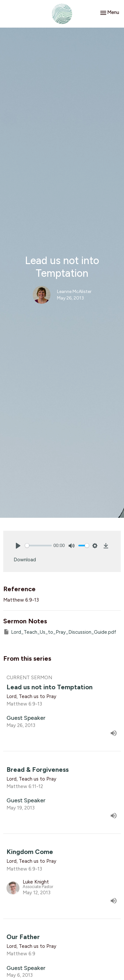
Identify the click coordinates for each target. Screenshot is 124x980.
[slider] (38, 546)
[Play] (18, 546)
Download (25, 560)
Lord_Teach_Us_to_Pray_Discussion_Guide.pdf (60, 632)
